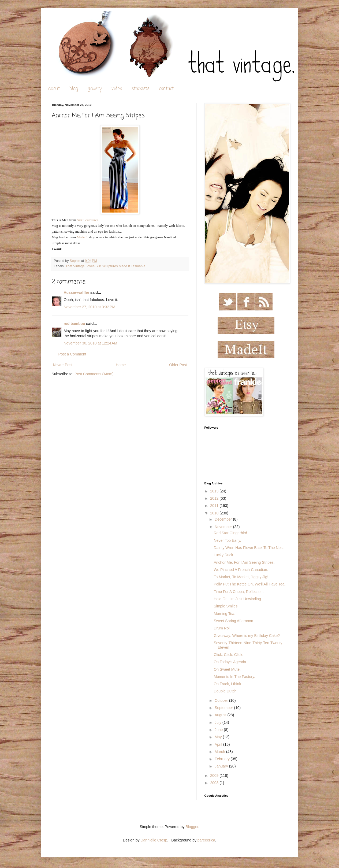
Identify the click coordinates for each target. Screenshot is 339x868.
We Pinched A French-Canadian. (241, 570)
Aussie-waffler (77, 292)
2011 (215, 506)
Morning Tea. (224, 614)
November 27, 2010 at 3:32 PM (90, 307)
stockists (140, 89)
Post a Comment (72, 354)
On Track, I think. (228, 684)
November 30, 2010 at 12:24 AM (91, 343)
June (219, 730)
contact (166, 89)
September (224, 708)
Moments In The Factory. (234, 677)
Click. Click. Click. (228, 655)
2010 (215, 513)
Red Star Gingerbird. (231, 533)
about (54, 89)
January (222, 766)
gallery (95, 89)
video (117, 89)
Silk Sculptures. (88, 220)
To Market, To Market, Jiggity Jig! (241, 577)
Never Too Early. (227, 540)
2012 (215, 498)
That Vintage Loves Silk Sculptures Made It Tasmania (105, 266)
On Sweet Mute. (227, 669)
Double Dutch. (226, 691)
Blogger (192, 827)
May (219, 737)
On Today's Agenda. (230, 662)
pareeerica (206, 840)
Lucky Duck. (224, 555)
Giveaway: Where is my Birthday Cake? (247, 636)
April (219, 744)
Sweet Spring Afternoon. (234, 621)
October (222, 700)
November (224, 527)
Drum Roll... (223, 628)
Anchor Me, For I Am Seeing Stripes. (244, 562)
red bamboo (74, 324)
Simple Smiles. (226, 606)
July (219, 722)
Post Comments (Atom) (94, 374)
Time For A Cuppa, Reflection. (239, 592)
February (223, 759)
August (221, 715)
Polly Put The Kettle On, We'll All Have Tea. (249, 584)
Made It (82, 237)
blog (74, 89)
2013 (215, 491)
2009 (215, 776)
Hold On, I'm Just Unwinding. (238, 599)
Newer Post (63, 365)
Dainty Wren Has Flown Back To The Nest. (249, 548)
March (220, 752)
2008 (215, 783)
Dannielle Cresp (154, 840)
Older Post (178, 365)
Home (121, 365)
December (224, 519)
